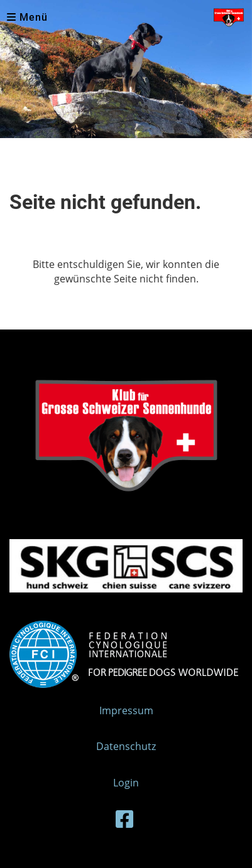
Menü (27, 17)
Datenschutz (126, 746)
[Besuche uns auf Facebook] (124, 819)
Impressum (126, 710)
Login (126, 783)
